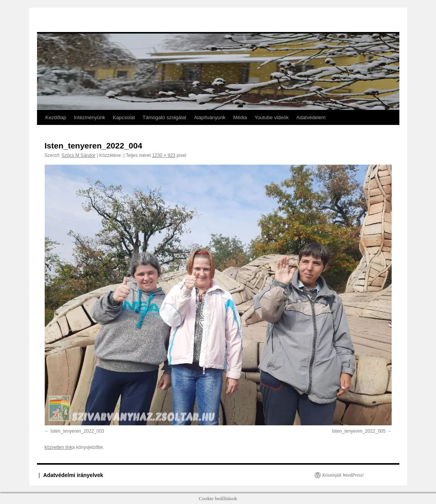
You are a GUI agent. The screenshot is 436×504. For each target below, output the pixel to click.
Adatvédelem (311, 117)
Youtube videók (271, 117)
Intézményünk (90, 117)
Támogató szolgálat (164, 117)
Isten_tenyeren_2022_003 (77, 431)
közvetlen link (59, 447)
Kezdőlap (56, 117)
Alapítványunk (210, 117)
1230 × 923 (163, 155)
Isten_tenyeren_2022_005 (359, 431)
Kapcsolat (124, 117)
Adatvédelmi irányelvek (73, 475)
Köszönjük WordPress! (343, 475)
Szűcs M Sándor (79, 155)
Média (240, 117)
